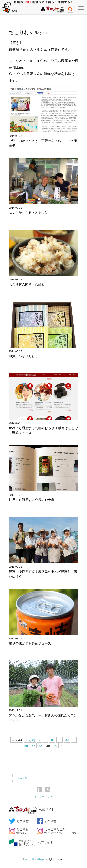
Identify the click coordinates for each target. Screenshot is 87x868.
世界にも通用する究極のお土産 (32, 500)
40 (55, 746)
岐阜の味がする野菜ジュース (30, 643)
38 (41, 746)
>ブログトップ (43, 797)
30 (67, 740)
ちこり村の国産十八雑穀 (27, 284)
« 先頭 (30, 740)
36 (26, 746)
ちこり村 (22, 777)
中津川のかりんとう (23, 356)
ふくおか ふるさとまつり (28, 213)
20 (60, 740)
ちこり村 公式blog (35, 859)
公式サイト (32, 810)
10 (52, 740)
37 (33, 746)
